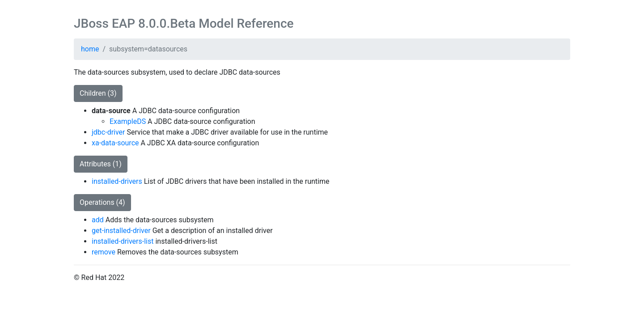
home (90, 49)
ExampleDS (128, 121)
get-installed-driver (121, 231)
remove (104, 252)
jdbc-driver (108, 132)
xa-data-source (115, 143)
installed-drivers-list (123, 241)
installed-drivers (117, 181)
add (98, 220)
